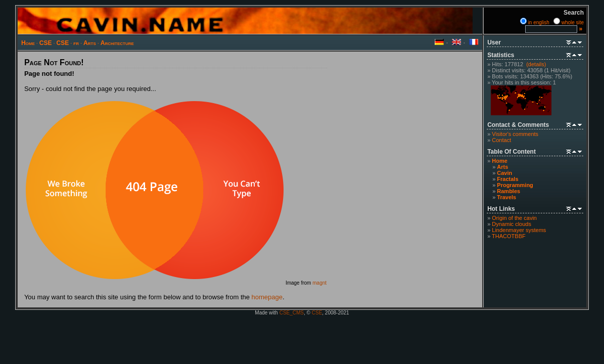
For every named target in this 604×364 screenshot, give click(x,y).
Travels (506, 197)
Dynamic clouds (512, 224)
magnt (319, 283)
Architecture (117, 43)
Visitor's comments (515, 134)
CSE (46, 43)
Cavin (504, 173)
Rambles (508, 191)
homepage (267, 297)
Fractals (507, 179)
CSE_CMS (292, 313)
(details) (536, 64)
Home (28, 43)
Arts (90, 43)
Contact (501, 140)
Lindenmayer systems (519, 230)
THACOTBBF (509, 236)
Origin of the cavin (514, 218)
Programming (515, 185)
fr (76, 43)
